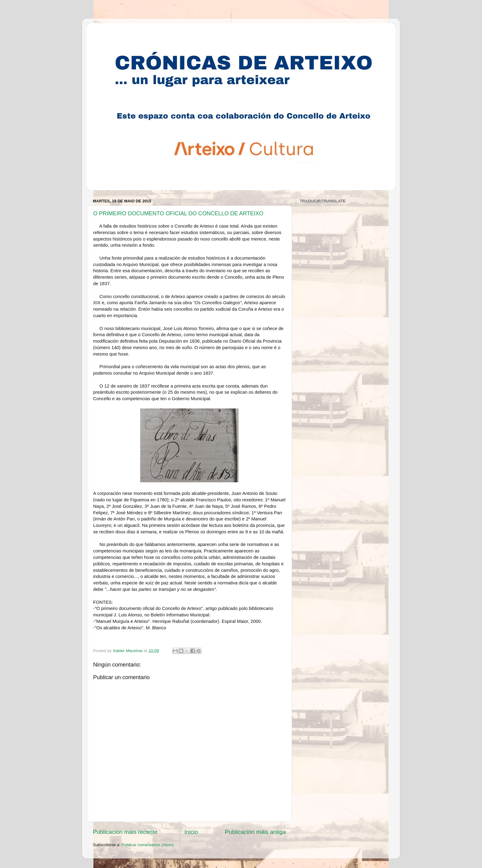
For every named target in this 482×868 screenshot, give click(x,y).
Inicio (191, 832)
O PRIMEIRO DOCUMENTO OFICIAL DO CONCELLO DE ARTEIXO (178, 213)
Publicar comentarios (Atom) (148, 845)
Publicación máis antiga (255, 832)
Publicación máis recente (125, 832)
